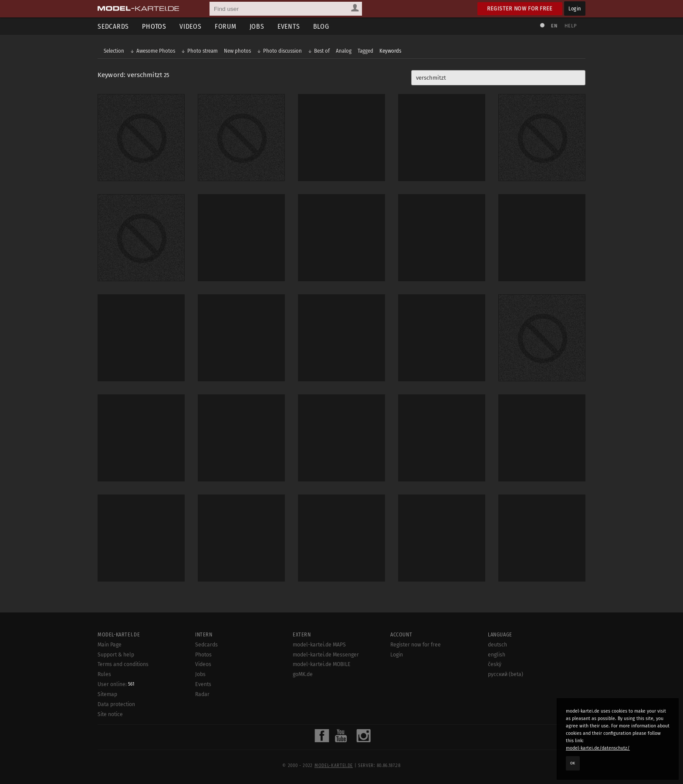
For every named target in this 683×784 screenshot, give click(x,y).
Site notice (110, 764)
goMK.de (303, 724)
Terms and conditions (123, 714)
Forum (226, 26)
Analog (344, 51)
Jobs (257, 26)
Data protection (116, 754)
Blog (321, 26)
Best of (322, 51)
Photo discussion (282, 51)
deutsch (497, 695)
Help (571, 26)
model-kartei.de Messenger (326, 704)
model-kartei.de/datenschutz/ (598, 748)
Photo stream (203, 51)
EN (554, 26)
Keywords (390, 51)
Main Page (110, 695)
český (495, 714)
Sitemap (107, 744)
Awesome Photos (156, 51)
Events (289, 26)
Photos (154, 26)
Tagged (365, 51)
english (497, 704)
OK (573, 763)
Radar (202, 744)
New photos (237, 51)
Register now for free (520, 8)
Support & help (116, 704)
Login (575, 8)
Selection (114, 51)
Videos (191, 26)
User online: (116, 734)
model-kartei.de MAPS (319, 695)
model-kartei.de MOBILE (322, 714)
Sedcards (113, 26)
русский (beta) (505, 724)
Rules (104, 724)
